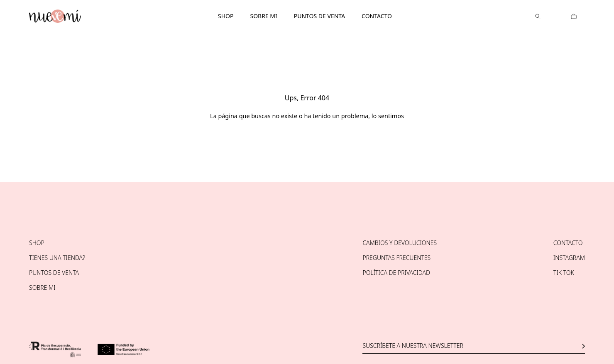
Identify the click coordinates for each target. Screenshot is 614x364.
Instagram (569, 258)
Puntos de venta (319, 16)
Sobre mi (263, 16)
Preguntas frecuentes (396, 258)
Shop (226, 16)
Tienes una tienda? (57, 258)
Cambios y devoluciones (400, 243)
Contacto (377, 16)
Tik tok (564, 273)
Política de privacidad (396, 273)
